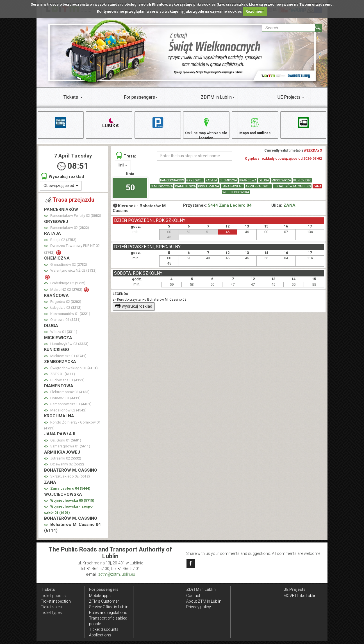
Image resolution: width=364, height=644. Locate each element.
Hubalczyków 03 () (69, 347)
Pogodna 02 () (66, 304)
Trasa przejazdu (70, 202)
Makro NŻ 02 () (67, 292)
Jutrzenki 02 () (66, 461)
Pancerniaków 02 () (70, 230)
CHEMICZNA (228, 183)
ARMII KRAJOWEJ (258, 189)
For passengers (139, 97)
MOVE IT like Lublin (300, 596)
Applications (100, 635)
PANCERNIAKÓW (172, 183)
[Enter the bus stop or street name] (194, 159)
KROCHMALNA (209, 189)
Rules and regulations (108, 613)
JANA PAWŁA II (232, 189)
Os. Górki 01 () (66, 443)
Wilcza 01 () (64, 335)
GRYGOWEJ (195, 183)
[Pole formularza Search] (288, 28)
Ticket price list (54, 596)
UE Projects (289, 97)
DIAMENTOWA (185, 189)
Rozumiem (255, 11)
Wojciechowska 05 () (72, 503)
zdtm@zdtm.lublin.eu (117, 574)
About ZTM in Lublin (204, 601)
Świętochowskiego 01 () (74, 371)
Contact (193, 596)
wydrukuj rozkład (134, 309)
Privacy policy (199, 607)
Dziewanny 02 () (67, 467)
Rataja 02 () (63, 243)
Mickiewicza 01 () (68, 359)
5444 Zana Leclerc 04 (230, 208)
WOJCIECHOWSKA (236, 195)
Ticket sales (51, 607)
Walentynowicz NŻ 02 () (73, 273)
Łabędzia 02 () (66, 311)
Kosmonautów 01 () (70, 317)
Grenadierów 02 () (69, 267)
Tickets (71, 97)
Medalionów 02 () (68, 413)
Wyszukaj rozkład (63, 179)
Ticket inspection (56, 601)
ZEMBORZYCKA (161, 189)
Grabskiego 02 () (68, 286)
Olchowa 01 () (65, 322)
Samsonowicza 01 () (71, 407)
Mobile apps (100, 596)
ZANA (317, 189)
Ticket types (51, 613)
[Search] (318, 28)
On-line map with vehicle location (206, 128)
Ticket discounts (104, 629)
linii (123, 168)
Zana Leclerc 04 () (70, 491)
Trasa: (126, 158)
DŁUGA (264, 183)
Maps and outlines (255, 126)
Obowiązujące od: (61, 188)
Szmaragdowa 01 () (70, 449)
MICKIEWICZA (281, 183)
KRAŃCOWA (248, 183)
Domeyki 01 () (65, 401)
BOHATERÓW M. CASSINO (292, 189)
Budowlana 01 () (67, 383)
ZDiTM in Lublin (216, 97)
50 (130, 191)
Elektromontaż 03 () (70, 395)
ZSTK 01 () (63, 377)
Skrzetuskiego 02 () (70, 479)
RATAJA (211, 183)
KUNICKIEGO (302, 183)
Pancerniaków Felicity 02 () (76, 218)
